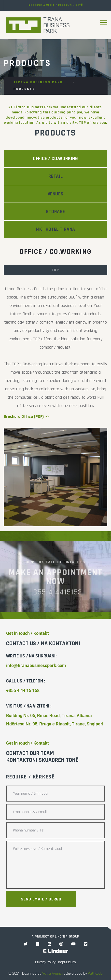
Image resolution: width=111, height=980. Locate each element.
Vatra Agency (53, 973)
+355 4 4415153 (55, 595)
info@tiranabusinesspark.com (36, 665)
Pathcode (95, 973)
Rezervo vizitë (70, 5)
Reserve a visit (42, 5)
